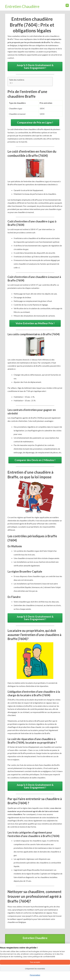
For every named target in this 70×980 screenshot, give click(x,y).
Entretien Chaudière (22, 6)
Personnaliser (35, 975)
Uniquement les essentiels (35, 969)
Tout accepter (35, 962)
